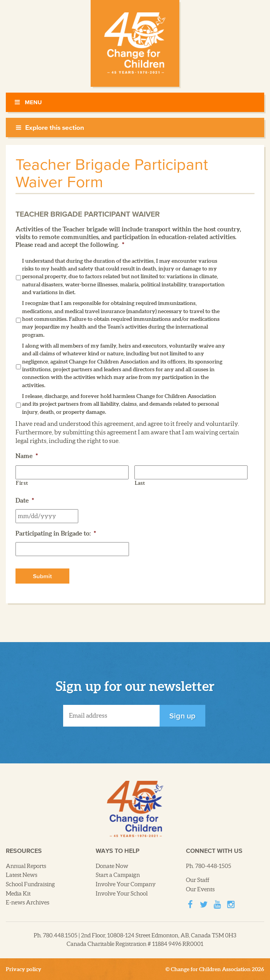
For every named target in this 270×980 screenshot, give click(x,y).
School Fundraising (30, 884)
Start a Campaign (118, 875)
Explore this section (50, 128)
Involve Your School (122, 894)
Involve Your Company (126, 884)
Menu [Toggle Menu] (28, 102)
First (22, 483)
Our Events (200, 889)
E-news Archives (28, 902)
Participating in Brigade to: (56, 533)
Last (140, 483)
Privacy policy (24, 969)
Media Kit (18, 894)
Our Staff (198, 880)
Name (27, 456)
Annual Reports (26, 866)
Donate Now (112, 866)
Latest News (21, 875)
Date (25, 500)
